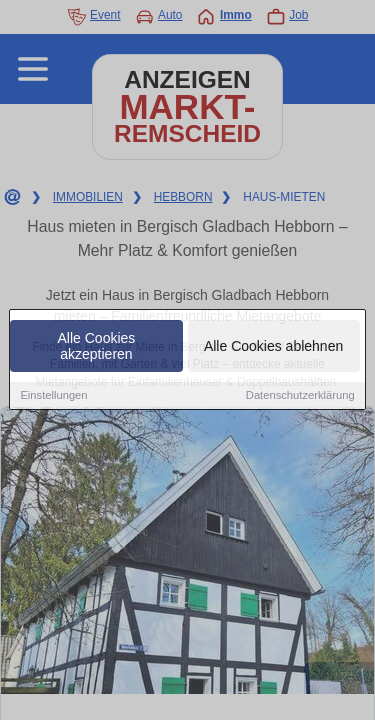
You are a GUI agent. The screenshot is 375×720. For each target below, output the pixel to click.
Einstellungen (53, 396)
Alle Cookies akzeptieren (97, 347)
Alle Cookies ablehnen (273, 347)
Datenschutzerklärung (300, 396)
